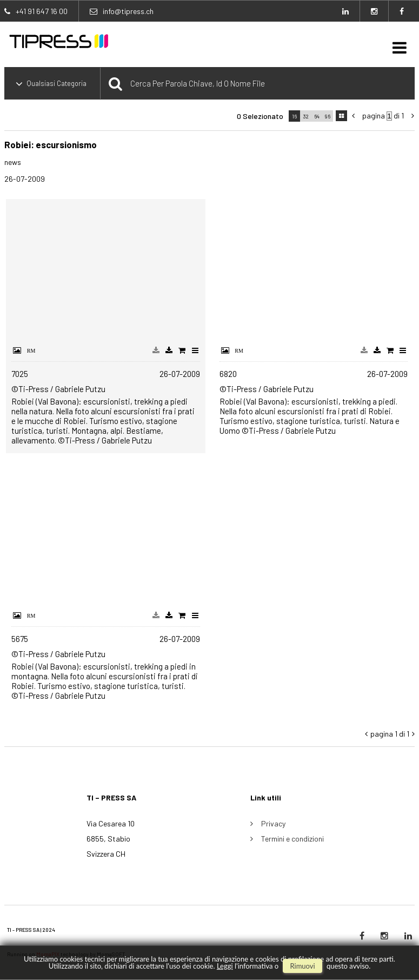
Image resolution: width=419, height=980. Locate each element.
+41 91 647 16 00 (42, 11)
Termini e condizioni (292, 839)
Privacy (273, 823)
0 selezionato (260, 116)
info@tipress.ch (128, 11)
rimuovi (302, 966)
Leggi (225, 966)
